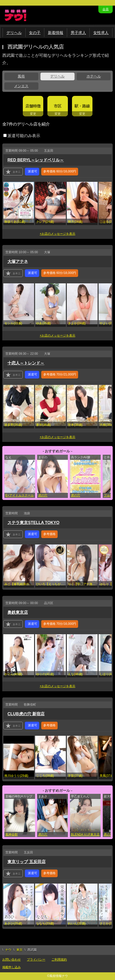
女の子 (35, 33)
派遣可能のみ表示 (22, 136)
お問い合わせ (12, 960)
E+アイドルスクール (20, 495)
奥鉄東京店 (18, 612)
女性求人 (101, 33)
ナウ (8, 950)
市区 (58, 106)
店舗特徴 (33, 106)
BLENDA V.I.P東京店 (85, 834)
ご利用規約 (59, 960)
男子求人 (78, 33)
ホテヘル (94, 76)
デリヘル (14, 33)
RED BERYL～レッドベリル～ (36, 160)
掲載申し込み (12, 967)
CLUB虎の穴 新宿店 (26, 714)
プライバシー (36, 960)
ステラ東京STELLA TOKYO (33, 523)
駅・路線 (82, 106)
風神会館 (12, 834)
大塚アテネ (18, 261)
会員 (106, 9)
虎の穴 (43, 495)
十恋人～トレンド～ (26, 363)
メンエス (21, 86)
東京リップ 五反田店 (26, 862)
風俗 (21, 76)
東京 (19, 950)
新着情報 (56, 33)
